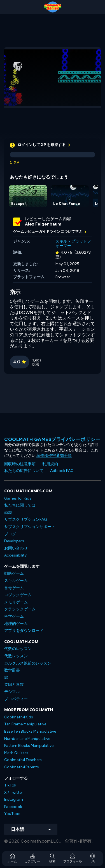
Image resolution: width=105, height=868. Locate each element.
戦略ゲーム (14, 573)
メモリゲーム (16, 602)
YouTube (12, 814)
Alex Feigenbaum (43, 224)
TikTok (10, 785)
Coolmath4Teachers (23, 760)
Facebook (13, 807)
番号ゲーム (14, 588)
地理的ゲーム (16, 624)
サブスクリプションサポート (30, 527)
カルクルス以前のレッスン (28, 663)
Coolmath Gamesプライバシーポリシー (52, 439)
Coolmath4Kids (19, 717)
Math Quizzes (16, 753)
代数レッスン (16, 656)
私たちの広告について (24, 471)
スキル (61, 241)
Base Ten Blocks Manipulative (30, 731)
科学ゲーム (14, 616)
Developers (14, 541)
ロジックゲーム (18, 595)
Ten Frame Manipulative (25, 724)
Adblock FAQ (62, 471)
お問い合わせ (16, 548)
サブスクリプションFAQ (26, 520)
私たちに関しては (20, 505)
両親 (8, 513)
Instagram (14, 799)
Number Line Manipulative (27, 739)
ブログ (10, 534)
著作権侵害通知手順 (54, 456)
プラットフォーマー (73, 244)
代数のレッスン (18, 649)
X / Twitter (14, 793)
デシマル (12, 692)
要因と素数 (14, 684)
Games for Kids (18, 498)
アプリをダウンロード (24, 631)
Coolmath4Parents (22, 767)
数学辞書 (12, 670)
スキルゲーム (16, 581)
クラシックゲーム (20, 609)
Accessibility (15, 555)
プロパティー (16, 699)
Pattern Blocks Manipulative (29, 746)
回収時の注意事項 (20, 464)
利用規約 (50, 464)
